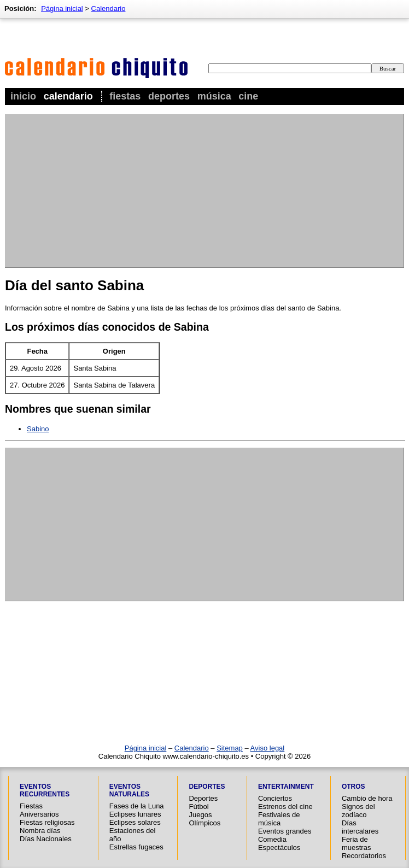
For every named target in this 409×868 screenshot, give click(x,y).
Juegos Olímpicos (204, 819)
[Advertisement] (138, 191)
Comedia (272, 839)
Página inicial (62, 8)
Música (214, 96)
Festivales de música (279, 819)
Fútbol (198, 807)
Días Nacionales (46, 839)
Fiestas (125, 96)
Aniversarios (39, 814)
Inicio (23, 96)
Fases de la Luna (137, 806)
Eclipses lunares (135, 814)
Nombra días (40, 831)
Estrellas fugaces (136, 847)
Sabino (38, 429)
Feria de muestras (356, 843)
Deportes (169, 96)
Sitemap (230, 748)
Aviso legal (268, 748)
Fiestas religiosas (47, 822)
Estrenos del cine (285, 807)
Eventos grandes (285, 831)
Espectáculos (279, 848)
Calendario (68, 96)
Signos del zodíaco (358, 811)
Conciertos (275, 798)
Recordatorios (364, 856)
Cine (248, 96)
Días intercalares (360, 827)
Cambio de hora (367, 798)
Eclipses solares (135, 822)
